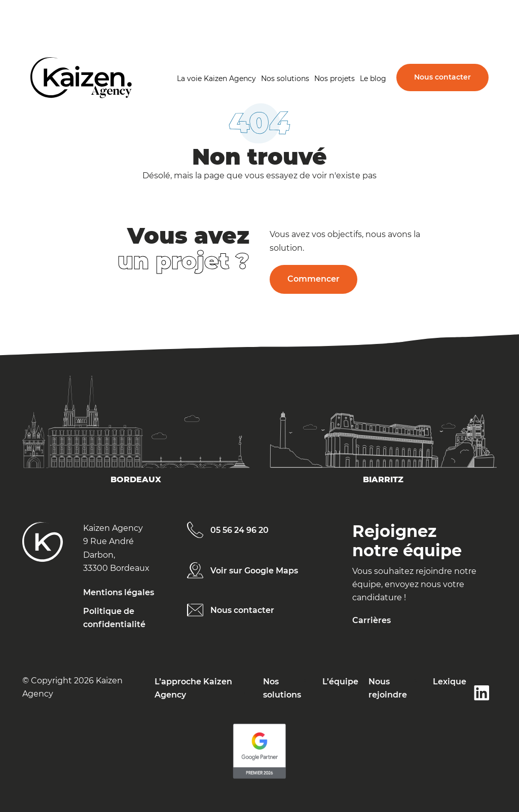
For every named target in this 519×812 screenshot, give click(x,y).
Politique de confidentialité (114, 618)
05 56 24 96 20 (239, 530)
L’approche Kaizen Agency (193, 688)
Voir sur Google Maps (254, 571)
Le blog (373, 79)
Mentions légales (119, 592)
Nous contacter (442, 77)
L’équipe (340, 682)
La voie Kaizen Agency (216, 79)
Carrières (372, 620)
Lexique (450, 682)
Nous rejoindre (388, 688)
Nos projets (335, 79)
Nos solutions (285, 79)
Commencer (313, 279)
